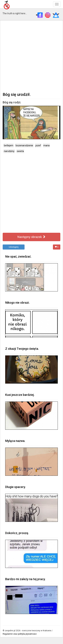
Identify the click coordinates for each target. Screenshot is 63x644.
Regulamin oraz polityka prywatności (20, 634)
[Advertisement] (32, 56)
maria (46, 145)
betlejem (9, 145)
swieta (20, 151)
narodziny (9, 151)
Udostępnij (14, 247)
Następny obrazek (32, 237)
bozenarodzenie (24, 145)
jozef (38, 145)
